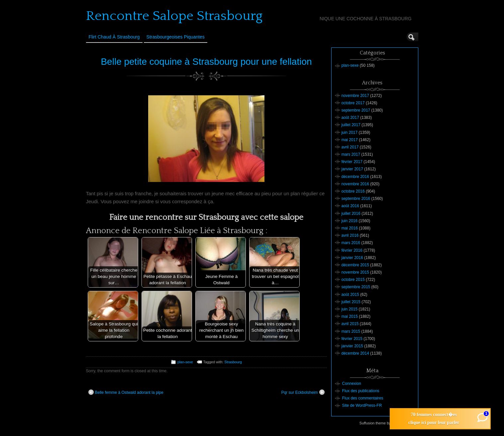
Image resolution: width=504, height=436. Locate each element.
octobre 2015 (353, 280)
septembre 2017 (356, 110)
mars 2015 (351, 331)
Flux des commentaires (363, 398)
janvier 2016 (352, 258)
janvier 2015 (352, 346)
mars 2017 (351, 154)
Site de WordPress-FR (362, 405)
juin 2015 (350, 309)
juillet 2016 (351, 214)
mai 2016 (350, 228)
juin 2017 (350, 132)
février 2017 (352, 162)
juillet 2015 (351, 302)
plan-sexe (185, 362)
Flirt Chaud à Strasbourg (114, 37)
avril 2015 (350, 324)
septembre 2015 (356, 287)
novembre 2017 (355, 96)
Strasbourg (233, 362)
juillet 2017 (351, 125)
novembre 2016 (355, 184)
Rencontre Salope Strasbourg (174, 16)
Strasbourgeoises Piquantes (176, 37)
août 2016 (350, 206)
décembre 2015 (355, 265)
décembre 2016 (355, 177)
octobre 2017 (353, 103)
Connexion (352, 384)
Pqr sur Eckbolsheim (303, 392)
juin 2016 (350, 221)
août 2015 (350, 295)
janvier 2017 (352, 169)
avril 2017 (350, 147)
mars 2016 (351, 243)
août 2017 (350, 118)
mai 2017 (350, 140)
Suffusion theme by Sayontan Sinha (389, 423)
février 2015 (352, 339)
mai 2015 (350, 316)
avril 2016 (350, 235)
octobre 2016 (353, 191)
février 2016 (352, 250)
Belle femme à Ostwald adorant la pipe (126, 392)
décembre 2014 (355, 353)
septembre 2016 (356, 199)
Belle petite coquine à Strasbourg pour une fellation (206, 62)
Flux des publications (361, 391)
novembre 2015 (355, 272)
